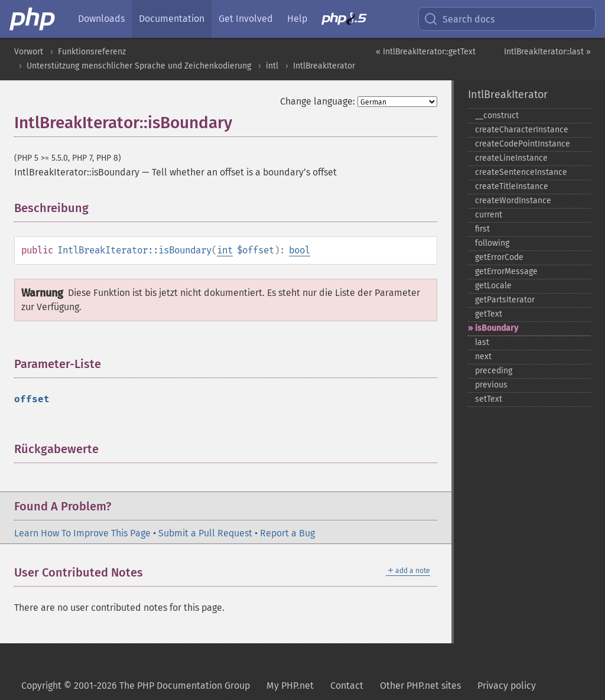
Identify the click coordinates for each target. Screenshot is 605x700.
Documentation (172, 19)
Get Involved (246, 19)
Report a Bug (287, 533)
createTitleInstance (512, 186)
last (482, 342)
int (225, 250)
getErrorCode (499, 257)
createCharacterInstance (522, 130)
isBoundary (497, 328)
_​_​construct (497, 115)
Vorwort (29, 52)
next (483, 356)
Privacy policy (507, 686)
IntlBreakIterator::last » (547, 52)
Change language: (318, 101)
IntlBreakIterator (324, 66)
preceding (494, 371)
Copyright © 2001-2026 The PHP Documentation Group (136, 686)
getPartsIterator (505, 300)
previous (491, 385)
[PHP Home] (33, 19)
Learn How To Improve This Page (82, 533)
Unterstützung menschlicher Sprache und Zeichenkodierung (139, 66)
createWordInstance (513, 201)
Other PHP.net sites (420, 686)
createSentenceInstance (521, 172)
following (492, 243)
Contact (347, 686)
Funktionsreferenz (92, 52)
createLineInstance (511, 158)
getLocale (493, 286)
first (482, 229)
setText (489, 399)
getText (489, 314)
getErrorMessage (506, 271)
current (489, 215)
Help (297, 19)
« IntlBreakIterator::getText (426, 52)
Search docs (459, 19)
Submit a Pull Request (205, 533)
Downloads (101, 19)
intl (272, 66)
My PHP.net (290, 686)
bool (300, 250)
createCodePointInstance (523, 144)
